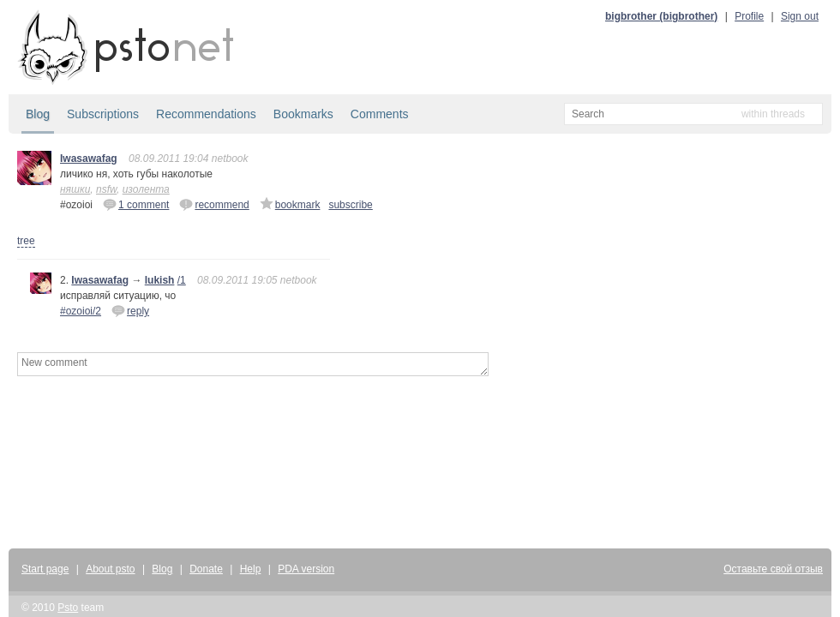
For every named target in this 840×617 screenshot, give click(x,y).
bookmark (290, 204)
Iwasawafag (89, 159)
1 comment (136, 204)
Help (251, 569)
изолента (146, 189)
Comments (380, 114)
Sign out (800, 16)
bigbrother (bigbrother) (661, 16)
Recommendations (206, 114)
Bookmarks (303, 114)
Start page (45, 569)
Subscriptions (103, 114)
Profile (749, 16)
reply (130, 310)
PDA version (306, 569)
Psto (68, 608)
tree (26, 241)
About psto (110, 569)
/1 (182, 280)
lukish (160, 280)
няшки (75, 189)
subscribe (350, 205)
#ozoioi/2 (81, 311)
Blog (38, 114)
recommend (214, 204)
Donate (206, 569)
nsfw (106, 189)
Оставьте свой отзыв (773, 569)
